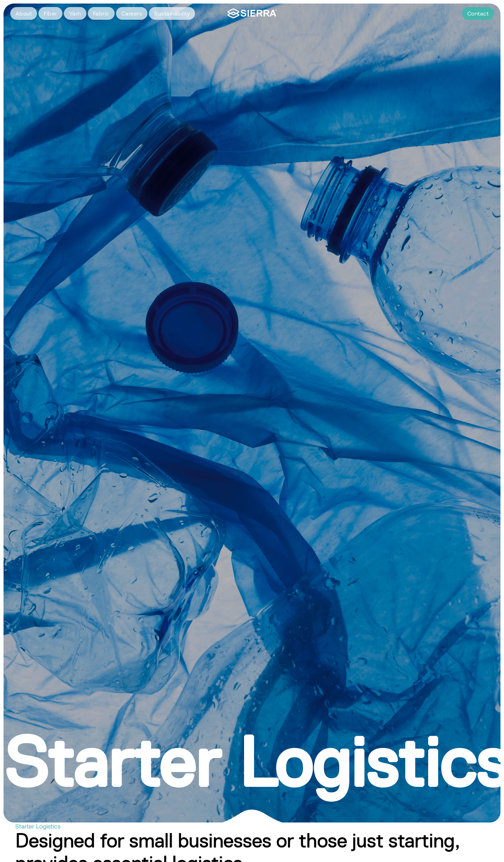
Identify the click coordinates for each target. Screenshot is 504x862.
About (24, 13)
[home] (252, 14)
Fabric (101, 13)
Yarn (75, 13)
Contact (478, 13)
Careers (132, 13)
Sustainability (172, 13)
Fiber (50, 13)
